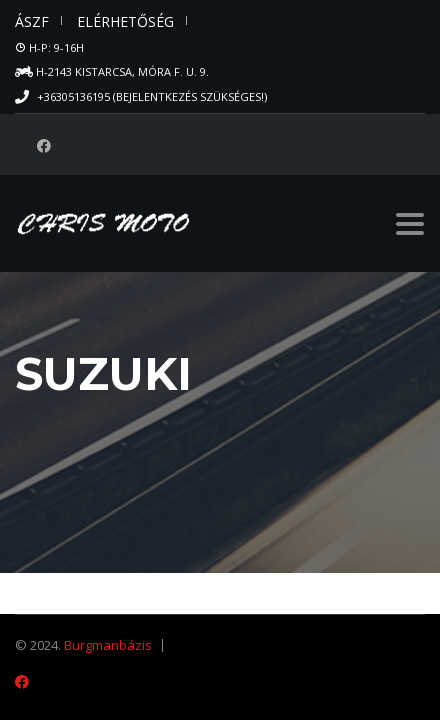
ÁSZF (32, 21)
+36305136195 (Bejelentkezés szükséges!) (152, 96)
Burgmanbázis (108, 645)
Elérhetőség (125, 21)
